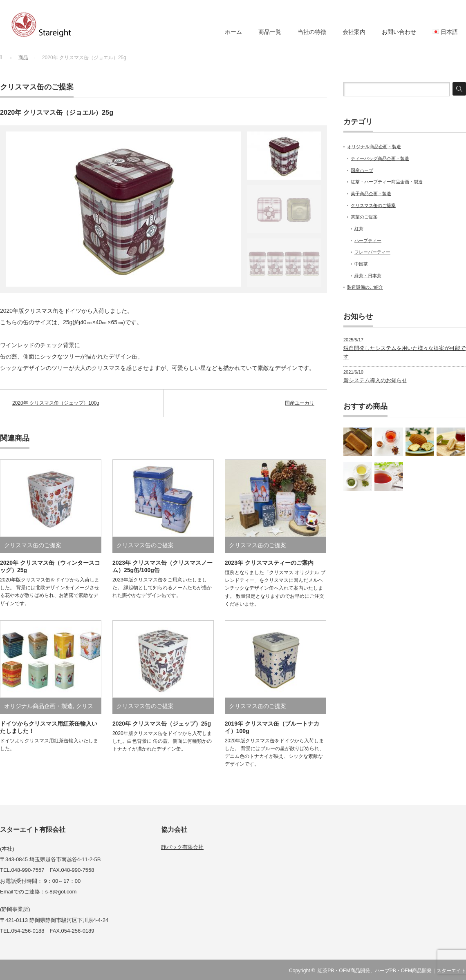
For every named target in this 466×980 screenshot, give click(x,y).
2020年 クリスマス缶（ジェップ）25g (162, 724)
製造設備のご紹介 (365, 287)
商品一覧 (270, 32)
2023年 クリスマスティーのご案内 (269, 563)
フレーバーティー (372, 252)
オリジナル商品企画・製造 (38, 706)
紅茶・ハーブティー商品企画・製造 (387, 182)
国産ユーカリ (300, 403)
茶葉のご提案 (364, 217)
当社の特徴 (312, 32)
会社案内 (354, 32)
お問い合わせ (399, 32)
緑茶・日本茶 (368, 276)
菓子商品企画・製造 (371, 194)
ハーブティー (368, 241)
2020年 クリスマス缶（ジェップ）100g (56, 403)
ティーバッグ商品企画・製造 (380, 158)
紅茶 (359, 229)
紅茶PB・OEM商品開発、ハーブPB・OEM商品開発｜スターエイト (392, 971)
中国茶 (361, 264)
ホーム (233, 32)
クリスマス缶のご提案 (37, 87)
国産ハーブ (362, 170)
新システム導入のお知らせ (375, 380)
